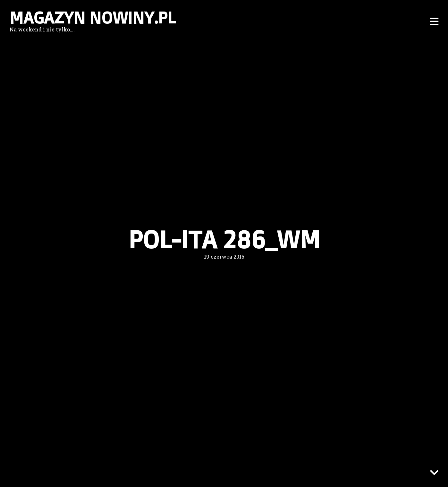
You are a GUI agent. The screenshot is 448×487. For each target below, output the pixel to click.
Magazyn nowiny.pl (93, 18)
